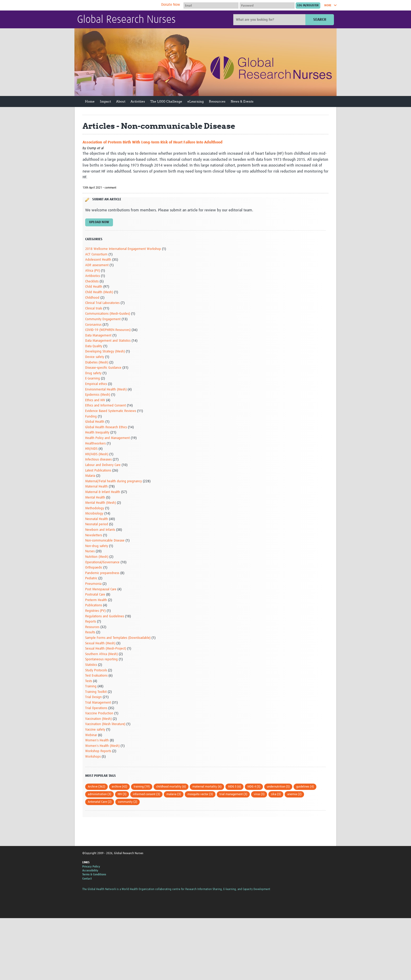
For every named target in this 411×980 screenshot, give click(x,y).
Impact (105, 101)
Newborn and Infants (100, 530)
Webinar (91, 735)
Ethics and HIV (95, 400)
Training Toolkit (96, 692)
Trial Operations (96, 708)
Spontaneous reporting (101, 659)
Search (320, 20)
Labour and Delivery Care (103, 465)
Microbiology (94, 514)
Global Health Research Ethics (106, 427)
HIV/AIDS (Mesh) (97, 454)
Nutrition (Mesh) (97, 557)
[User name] (211, 6)
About (121, 101)
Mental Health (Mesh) (101, 503)
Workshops (93, 757)
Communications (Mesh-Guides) (108, 314)
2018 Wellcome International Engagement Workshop (123, 249)
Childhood (92, 298)
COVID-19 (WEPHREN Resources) (108, 330)
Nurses (90, 551)
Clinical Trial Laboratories (102, 303)
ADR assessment (97, 265)
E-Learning (93, 379)
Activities (138, 101)
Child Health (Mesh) (99, 292)
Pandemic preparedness (102, 573)
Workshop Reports (98, 751)
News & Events (242, 101)
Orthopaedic (94, 568)
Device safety (95, 357)
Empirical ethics (96, 384)
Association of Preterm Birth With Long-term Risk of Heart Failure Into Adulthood (153, 142)
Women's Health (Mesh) (102, 746)
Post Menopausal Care (101, 589)
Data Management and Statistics (108, 341)
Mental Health (95, 498)
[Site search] (270, 20)
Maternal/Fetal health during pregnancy (113, 481)
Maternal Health (96, 487)
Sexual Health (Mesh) (100, 643)
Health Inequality (97, 433)
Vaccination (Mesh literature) (105, 724)
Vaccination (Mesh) (98, 719)
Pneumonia (93, 584)
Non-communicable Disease (105, 541)
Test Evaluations (96, 676)
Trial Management (98, 703)
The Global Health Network (116, 5)
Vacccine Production (99, 713)
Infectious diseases (98, 460)
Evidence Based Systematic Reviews (111, 411)
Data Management (98, 336)
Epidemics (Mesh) (98, 395)
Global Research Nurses (126, 20)
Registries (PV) (95, 611)
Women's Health (97, 740)
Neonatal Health (97, 519)
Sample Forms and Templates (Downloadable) (118, 638)
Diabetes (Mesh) (97, 363)
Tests (89, 681)
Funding (91, 417)
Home (90, 101)
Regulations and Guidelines (105, 616)
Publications (94, 605)
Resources (217, 101)
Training (91, 686)
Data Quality (94, 346)
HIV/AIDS (91, 449)
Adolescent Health (98, 260)
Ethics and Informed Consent (106, 406)
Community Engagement (103, 319)
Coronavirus (93, 325)
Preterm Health (96, 600)
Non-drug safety (97, 546)
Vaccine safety (95, 730)
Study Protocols (96, 670)
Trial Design (93, 697)
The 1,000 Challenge (166, 101)
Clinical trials (94, 309)
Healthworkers (95, 444)
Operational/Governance (102, 562)
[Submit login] (308, 6)
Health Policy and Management (107, 438)
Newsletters (94, 535)
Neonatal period (97, 524)
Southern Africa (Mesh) (101, 654)
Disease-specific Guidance (103, 368)
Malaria (90, 476)
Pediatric (91, 578)
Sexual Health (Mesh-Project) (106, 649)
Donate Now (171, 5)
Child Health (94, 287)
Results (90, 632)
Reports (91, 622)
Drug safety (93, 373)
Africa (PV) (93, 271)
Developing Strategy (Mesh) (105, 352)
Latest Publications (98, 471)
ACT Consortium (96, 255)
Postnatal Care (95, 595)
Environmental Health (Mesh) (106, 390)
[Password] (267, 6)
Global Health (95, 422)
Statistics (91, 665)
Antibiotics (93, 276)
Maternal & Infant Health (103, 492)
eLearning (196, 101)
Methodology (95, 508)
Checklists (92, 282)
